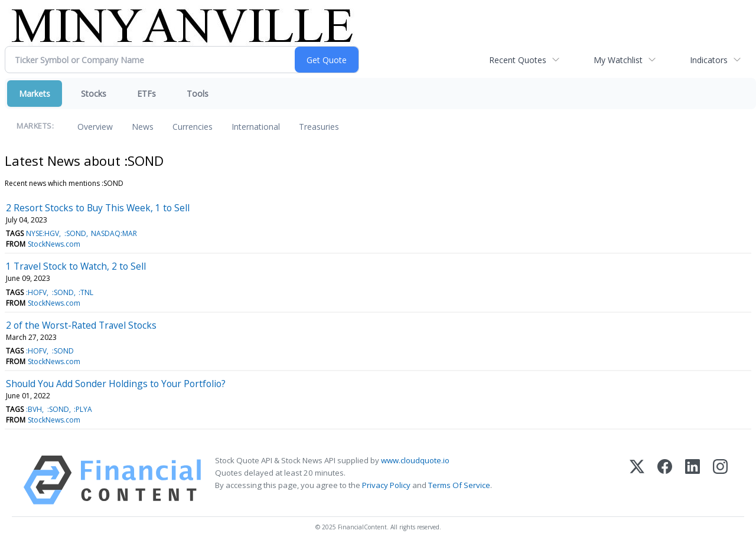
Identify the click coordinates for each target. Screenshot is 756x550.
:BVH (34, 409)
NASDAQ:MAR (114, 233)
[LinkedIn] (693, 480)
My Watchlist (618, 60)
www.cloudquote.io (415, 460)
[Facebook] (665, 480)
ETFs (146, 94)
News (143, 127)
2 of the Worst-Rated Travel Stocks (81, 325)
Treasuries (319, 127)
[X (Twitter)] (637, 480)
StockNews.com (54, 244)
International (256, 127)
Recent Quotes (518, 60)
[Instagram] (720, 480)
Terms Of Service (459, 485)
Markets (35, 94)
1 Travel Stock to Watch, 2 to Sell (76, 266)
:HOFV (36, 292)
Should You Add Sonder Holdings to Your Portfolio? (116, 384)
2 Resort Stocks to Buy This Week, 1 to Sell (98, 208)
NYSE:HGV (43, 233)
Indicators (709, 60)
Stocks (94, 94)
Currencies (193, 127)
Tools (198, 94)
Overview (95, 127)
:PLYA (83, 409)
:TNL (86, 292)
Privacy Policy (386, 485)
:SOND (75, 233)
